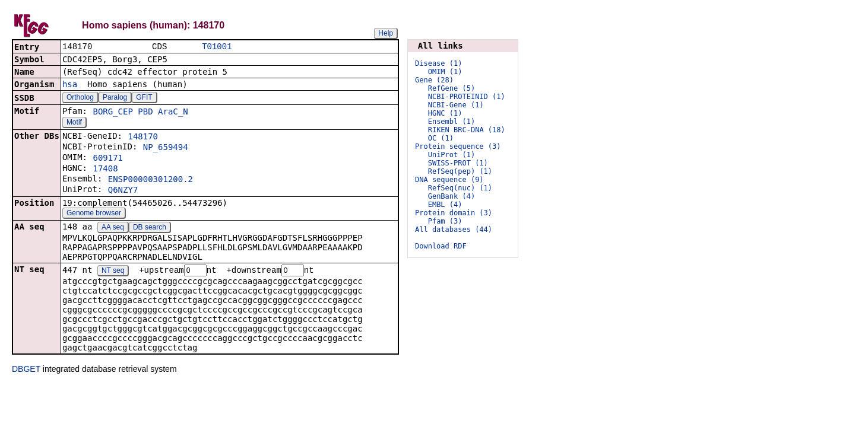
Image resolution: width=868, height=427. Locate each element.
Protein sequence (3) (458, 146)
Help (386, 33)
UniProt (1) (452, 155)
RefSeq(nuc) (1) (460, 188)
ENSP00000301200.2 (151, 180)
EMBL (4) (445, 205)
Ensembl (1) (452, 122)
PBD (145, 113)
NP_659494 (166, 148)
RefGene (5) (452, 88)
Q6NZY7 (123, 191)
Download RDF (441, 246)
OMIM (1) (445, 72)
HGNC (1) (445, 113)
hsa (70, 85)
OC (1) (441, 138)
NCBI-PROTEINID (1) (467, 97)
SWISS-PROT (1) (458, 163)
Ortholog (80, 98)
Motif (74, 123)
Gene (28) (434, 80)
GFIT (144, 98)
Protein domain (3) (454, 213)
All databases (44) (454, 230)
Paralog (115, 98)
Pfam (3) (445, 221)
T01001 (217, 47)
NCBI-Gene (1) (456, 105)
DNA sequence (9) (449, 180)
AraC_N (173, 113)
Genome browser (94, 214)
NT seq (113, 272)
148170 (143, 138)
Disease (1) (438, 63)
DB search (150, 228)
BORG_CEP (113, 113)
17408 (105, 170)
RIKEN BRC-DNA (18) (467, 130)
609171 (108, 159)
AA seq (113, 228)
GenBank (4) (452, 196)
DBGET (26, 371)
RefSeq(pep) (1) (460, 171)
